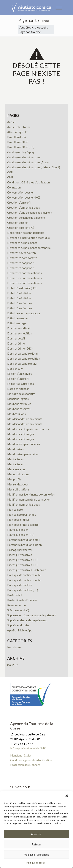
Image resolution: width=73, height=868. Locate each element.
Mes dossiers (15, 449)
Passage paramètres (20, 550)
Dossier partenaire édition (24, 358)
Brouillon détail (17, 137)
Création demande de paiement (26, 218)
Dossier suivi (15, 369)
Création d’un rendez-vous (24, 207)
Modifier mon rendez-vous (24, 504)
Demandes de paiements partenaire (29, 248)
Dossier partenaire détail (23, 353)
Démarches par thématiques (24, 273)
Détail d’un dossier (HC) (22, 288)
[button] (67, 796)
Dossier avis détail (19, 328)
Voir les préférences (37, 855)
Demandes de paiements (22, 243)
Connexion (14, 187)
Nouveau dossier (18, 530)
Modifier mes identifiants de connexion (31, 494)
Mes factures (15, 459)
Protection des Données (22, 600)
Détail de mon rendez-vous (24, 313)
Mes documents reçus (21, 434)
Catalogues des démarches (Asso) (28, 162)
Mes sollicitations (18, 489)
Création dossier (18, 223)
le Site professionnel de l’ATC (28, 748)
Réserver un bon (17, 605)
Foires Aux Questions (21, 384)
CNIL (10, 177)
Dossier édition (17, 343)
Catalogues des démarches (24, 157)
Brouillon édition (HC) (21, 147)
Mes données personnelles (24, 444)
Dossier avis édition (20, 333)
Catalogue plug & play (21, 152)
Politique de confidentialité (24, 575)
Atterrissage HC (17, 132)
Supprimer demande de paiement (27, 620)
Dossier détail (16, 338)
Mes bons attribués (19, 404)
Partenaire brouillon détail (24, 540)
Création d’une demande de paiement (30, 213)
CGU (10, 172)
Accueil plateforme (19, 127)
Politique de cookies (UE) (23, 590)
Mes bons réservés (19, 409)
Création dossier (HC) (21, 228)
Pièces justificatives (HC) (23, 560)
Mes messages (16, 469)
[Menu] (57, 8)
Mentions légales (18, 399)
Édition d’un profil (18, 379)
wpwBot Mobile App (20, 630)
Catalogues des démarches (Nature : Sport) (34, 167)
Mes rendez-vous (18, 484)
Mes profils (14, 479)
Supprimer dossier (18, 625)
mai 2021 (13, 665)
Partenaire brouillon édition (24, 545)
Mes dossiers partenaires (23, 454)
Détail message (17, 323)
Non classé (14, 647)
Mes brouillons (16, 414)
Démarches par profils (21, 263)
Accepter (36, 834)
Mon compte (15, 510)
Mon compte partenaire (22, 515)
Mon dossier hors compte (23, 525)
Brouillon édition (18, 142)
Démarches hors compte (22, 258)
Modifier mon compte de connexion (29, 499)
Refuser (37, 844)
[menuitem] (57, 8)
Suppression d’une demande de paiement (32, 615)
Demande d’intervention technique (28, 238)
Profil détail (15, 595)
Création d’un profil (19, 202)
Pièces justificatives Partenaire (27, 570)
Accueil (12, 122)
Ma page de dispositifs (21, 394)
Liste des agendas (18, 389)
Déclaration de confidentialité (26, 233)
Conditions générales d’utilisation (31, 760)
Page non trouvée (34, 20)
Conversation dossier (21, 192)
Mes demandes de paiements (25, 419)
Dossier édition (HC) (20, 348)
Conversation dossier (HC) (24, 197)
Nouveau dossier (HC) (21, 535)
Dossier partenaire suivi (22, 364)
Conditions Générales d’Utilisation (28, 182)
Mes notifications (18, 474)
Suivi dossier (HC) (18, 610)
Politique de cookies (20, 585)
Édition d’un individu (20, 374)
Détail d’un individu (19, 293)
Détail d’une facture (20, 303)
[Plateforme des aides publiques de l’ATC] (31, 8)
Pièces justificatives (20, 555)
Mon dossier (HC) (18, 520)
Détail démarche (17, 318)
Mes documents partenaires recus (28, 429)
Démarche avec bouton (22, 253)
